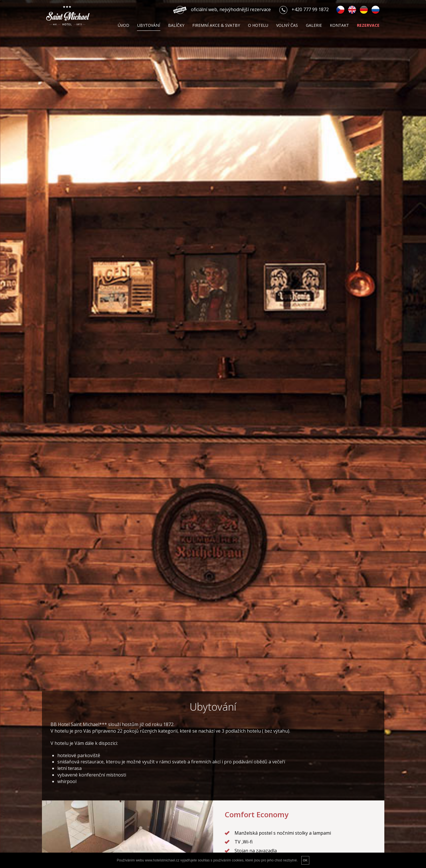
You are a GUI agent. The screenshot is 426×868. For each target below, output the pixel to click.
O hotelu (258, 25)
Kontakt (339, 25)
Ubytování (149, 25)
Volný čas (287, 25)
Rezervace (368, 25)
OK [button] (305, 860)
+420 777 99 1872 (310, 9)
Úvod (124, 25)
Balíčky (176, 25)
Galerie (314, 25)
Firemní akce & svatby (216, 25)
